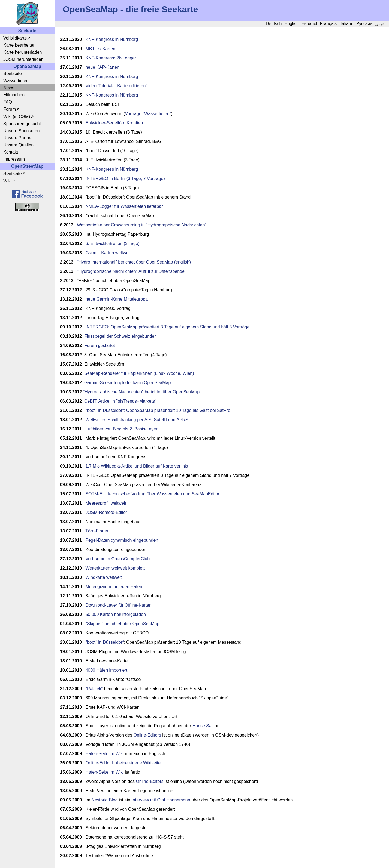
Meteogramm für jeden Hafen (114, 587)
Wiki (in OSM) (17, 117)
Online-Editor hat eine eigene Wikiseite (123, 763)
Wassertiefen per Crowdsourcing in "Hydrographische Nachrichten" (142, 225)
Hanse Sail (203, 726)
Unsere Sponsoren (21, 131)
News (9, 88)
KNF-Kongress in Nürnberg (112, 39)
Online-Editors (147, 735)
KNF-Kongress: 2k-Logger (111, 58)
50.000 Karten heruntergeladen (116, 614)
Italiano (346, 24)
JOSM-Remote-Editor (106, 512)
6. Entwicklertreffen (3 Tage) (112, 243)
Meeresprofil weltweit (106, 503)
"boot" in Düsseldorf (104, 410)
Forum (10, 109)
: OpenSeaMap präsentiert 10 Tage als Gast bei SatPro (177, 410)
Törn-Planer (97, 531)
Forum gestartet (100, 345)
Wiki (7, 181)
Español (309, 24)
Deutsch (274, 24)
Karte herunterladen (22, 52)
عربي (380, 24)
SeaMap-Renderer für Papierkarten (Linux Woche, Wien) (139, 373)
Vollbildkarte (15, 38)
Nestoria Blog (105, 800)
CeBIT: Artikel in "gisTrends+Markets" (120, 401)
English (291, 24)
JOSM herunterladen (23, 59)
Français (328, 24)
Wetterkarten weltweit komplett (115, 568)
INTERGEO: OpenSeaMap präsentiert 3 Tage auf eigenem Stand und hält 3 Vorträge (167, 327)
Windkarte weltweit (103, 577)
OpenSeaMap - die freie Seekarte (130, 9)
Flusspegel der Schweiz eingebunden (120, 336)
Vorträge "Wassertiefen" (148, 114)
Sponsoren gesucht (22, 124)
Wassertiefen (16, 81)
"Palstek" (94, 689)
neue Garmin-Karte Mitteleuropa (117, 299)
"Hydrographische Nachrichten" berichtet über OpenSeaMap (141, 392)
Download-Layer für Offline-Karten (118, 605)
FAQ (8, 102)
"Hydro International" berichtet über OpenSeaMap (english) (134, 262)
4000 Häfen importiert (106, 670)
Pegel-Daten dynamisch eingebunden (122, 540)
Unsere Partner (18, 138)
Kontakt (11, 152)
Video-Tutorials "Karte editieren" (116, 86)
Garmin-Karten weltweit (108, 253)
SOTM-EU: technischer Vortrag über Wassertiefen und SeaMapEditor (152, 494)
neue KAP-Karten (102, 67)
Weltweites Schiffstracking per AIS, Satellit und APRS (137, 420)
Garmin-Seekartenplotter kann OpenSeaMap (128, 383)
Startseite (13, 74)
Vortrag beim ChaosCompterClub (117, 559)
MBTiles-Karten (100, 49)
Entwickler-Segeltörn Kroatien (114, 123)
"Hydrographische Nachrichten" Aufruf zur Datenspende (131, 271)
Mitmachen (14, 95)
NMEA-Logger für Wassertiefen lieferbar (124, 206)
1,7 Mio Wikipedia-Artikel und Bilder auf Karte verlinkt (137, 466)
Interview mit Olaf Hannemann (161, 800)
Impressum (14, 159)
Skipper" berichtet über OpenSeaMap (123, 624)
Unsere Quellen (18, 145)
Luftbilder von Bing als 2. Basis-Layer (122, 429)
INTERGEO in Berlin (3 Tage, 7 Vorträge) (125, 179)
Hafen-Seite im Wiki (104, 754)
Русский (364, 24)
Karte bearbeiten (19, 45)
